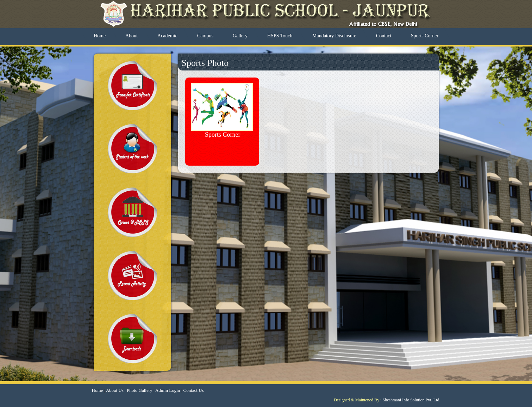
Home (100, 36)
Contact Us (193, 390)
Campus (205, 36)
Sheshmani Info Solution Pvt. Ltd (411, 400)
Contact (384, 36)
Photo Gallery (140, 390)
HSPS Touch (280, 36)
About (132, 36)
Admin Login (168, 390)
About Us (115, 390)
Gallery (240, 36)
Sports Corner (425, 36)
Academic (167, 36)
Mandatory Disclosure (334, 36)
